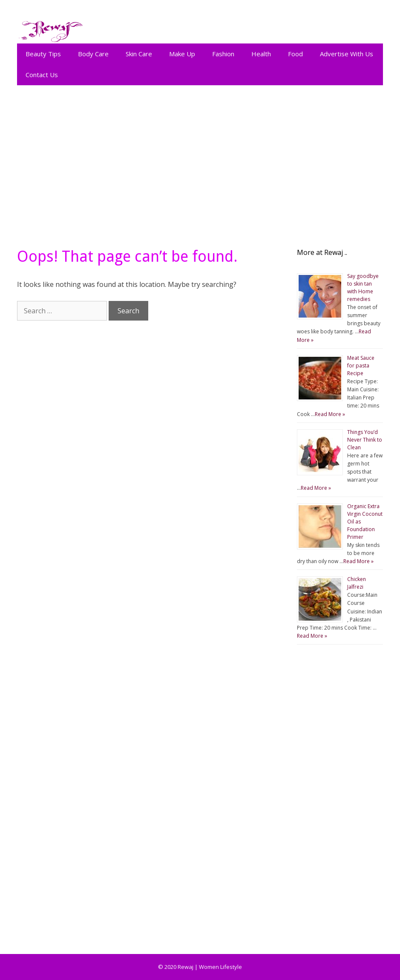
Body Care (93, 54)
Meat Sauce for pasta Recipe (361, 366)
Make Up (182, 54)
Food (295, 54)
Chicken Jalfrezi (357, 583)
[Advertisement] (200, 162)
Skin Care (139, 54)
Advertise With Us (347, 54)
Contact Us (42, 75)
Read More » (330, 414)
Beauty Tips (43, 54)
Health (261, 54)
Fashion (223, 54)
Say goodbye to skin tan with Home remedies (363, 288)
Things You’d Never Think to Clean (365, 440)
